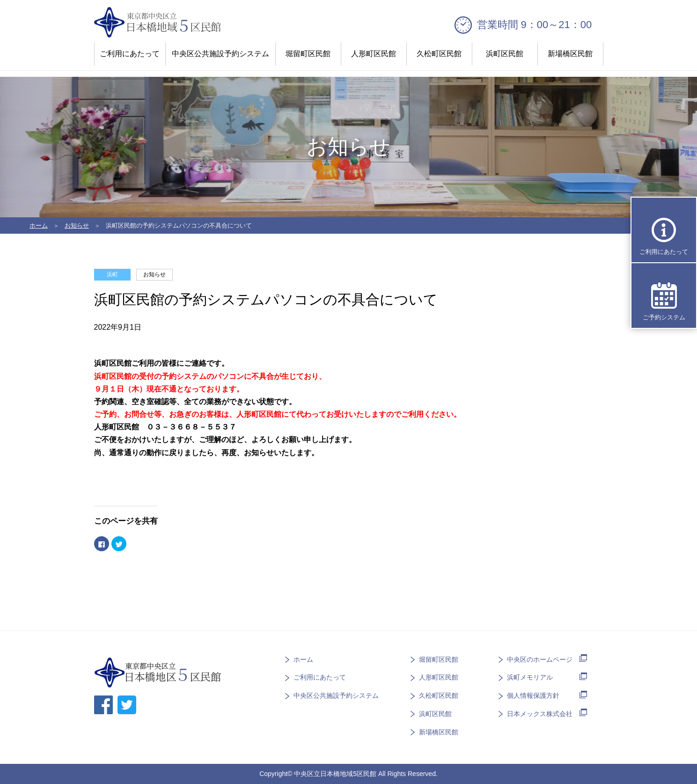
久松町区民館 (439, 54)
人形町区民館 (374, 54)
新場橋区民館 (570, 54)
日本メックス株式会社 (540, 714)
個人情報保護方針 (533, 695)
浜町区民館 (505, 54)
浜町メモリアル (530, 677)
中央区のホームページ (540, 659)
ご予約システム (664, 317)
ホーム (39, 226)
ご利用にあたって (130, 54)
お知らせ (77, 226)
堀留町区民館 (308, 54)
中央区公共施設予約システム (220, 54)
